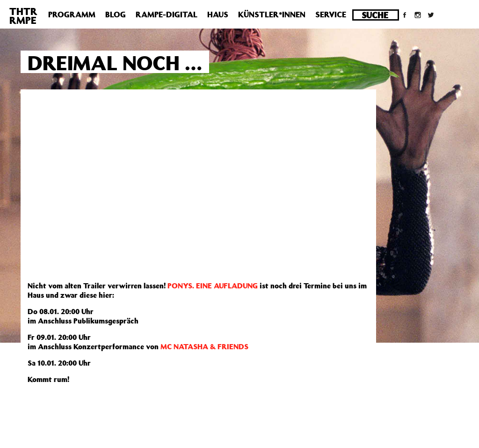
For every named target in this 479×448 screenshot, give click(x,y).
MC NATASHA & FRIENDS (204, 346)
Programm (72, 15)
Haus (218, 15)
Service (331, 15)
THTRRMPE (23, 16)
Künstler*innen (272, 15)
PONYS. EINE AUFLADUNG (213, 286)
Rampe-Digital (167, 15)
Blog (116, 15)
